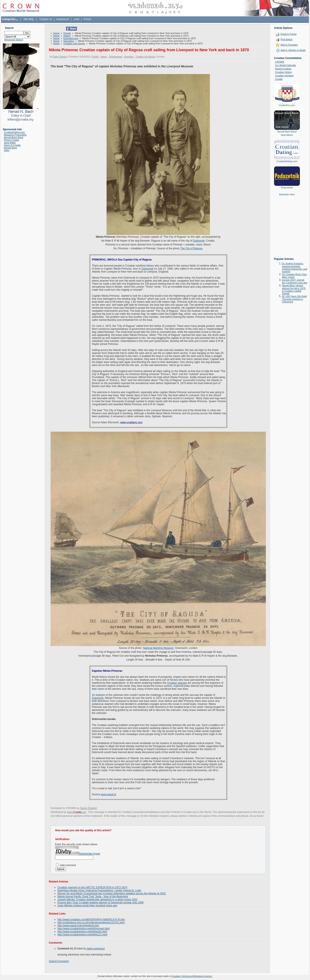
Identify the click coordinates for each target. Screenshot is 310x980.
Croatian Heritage (284, 76)
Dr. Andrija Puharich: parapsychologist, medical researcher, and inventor (295, 267)
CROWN (280, 62)
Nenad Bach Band (13, 137)
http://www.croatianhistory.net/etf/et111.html (82, 935)
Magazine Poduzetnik (15, 135)
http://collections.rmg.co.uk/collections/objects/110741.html (91, 923)
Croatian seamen (177, 683)
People (67, 33)
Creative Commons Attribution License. (192, 976)
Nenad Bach (10, 148)
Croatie (279, 79)
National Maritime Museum (158, 648)
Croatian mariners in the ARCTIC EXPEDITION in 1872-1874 (92, 887)
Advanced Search (14, 40)
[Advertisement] (287, 230)
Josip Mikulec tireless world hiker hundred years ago (87, 906)
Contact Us (46, 19)
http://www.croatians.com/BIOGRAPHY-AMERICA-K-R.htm (91, 920)
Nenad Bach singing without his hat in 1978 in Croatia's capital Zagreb (294, 289)
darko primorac (95, 949)
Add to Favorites (289, 45)
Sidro (7, 150)
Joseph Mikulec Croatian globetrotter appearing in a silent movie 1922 (98, 899)
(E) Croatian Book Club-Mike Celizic (295, 276)
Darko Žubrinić (60, 57)
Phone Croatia (11, 140)
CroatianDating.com (14, 132)
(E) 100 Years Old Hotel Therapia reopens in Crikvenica (294, 299)
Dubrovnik (199, 241)
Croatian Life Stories (74, 43)
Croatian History (284, 72)
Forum (88, 19)
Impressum (63, 19)
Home (56, 33)
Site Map (29, 19)
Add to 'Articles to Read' (293, 50)
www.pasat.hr (108, 794)
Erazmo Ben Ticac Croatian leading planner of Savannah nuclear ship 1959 (101, 902)
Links (76, 19)
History (67, 36)
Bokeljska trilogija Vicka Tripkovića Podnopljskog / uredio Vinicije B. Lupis (99, 890)
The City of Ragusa (191, 248)
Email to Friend (288, 34)
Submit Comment (59, 961)
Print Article (287, 39)
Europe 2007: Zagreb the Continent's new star (295, 281)
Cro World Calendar (286, 65)
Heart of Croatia (12, 145)
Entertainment (71, 38)
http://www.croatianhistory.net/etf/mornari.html (84, 929)
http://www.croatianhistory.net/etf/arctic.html (82, 932)
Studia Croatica (283, 69)
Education (69, 41)
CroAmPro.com (287, 105)
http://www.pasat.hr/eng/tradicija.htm (78, 926)
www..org (76, 812)
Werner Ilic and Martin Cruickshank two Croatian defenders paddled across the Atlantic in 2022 (112, 893)
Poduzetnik (287, 188)
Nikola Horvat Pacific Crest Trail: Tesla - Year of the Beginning (93, 896)
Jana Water (10, 143)
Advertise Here (287, 194)
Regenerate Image (89, 854)
